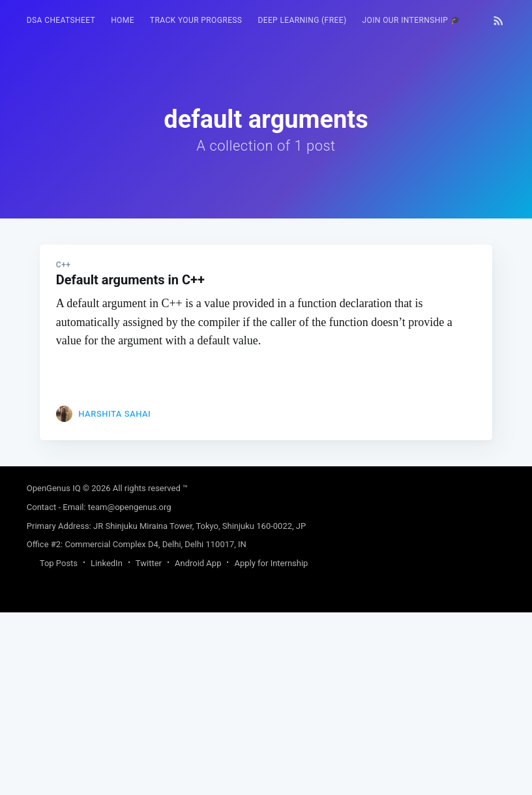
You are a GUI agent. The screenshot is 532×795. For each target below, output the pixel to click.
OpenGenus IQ (54, 671)
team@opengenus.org (130, 690)
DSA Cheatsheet (61, 20)
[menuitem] (61, 21)
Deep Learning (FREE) (302, 20)
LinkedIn (107, 746)
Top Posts (59, 746)
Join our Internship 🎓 (411, 20)
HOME (123, 20)
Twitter (149, 746)
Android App (198, 746)
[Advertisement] (266, 310)
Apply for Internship (271, 746)
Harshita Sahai (114, 596)
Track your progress (196, 20)
